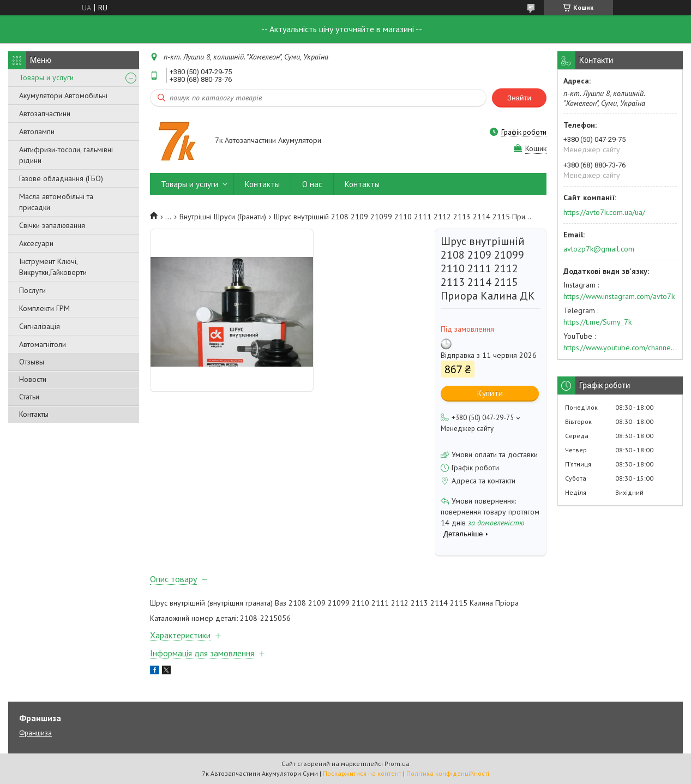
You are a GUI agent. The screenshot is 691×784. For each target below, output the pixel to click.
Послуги (32, 290)
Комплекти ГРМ (44, 308)
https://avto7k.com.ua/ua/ (604, 212)
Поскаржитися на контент (362, 773)
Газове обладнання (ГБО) (61, 178)
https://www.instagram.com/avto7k (619, 296)
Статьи (29, 397)
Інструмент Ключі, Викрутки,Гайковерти (53, 267)
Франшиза (35, 733)
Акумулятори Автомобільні (63, 95)
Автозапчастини (45, 113)
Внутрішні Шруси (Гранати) (223, 217)
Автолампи (37, 131)
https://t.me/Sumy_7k (597, 322)
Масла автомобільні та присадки (56, 202)
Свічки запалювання (52, 225)
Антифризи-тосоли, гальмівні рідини (66, 155)
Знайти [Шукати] (519, 98)
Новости (33, 379)
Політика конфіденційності (448, 773)
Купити (490, 393)
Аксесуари (36, 243)
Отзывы (32, 362)
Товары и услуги (46, 77)
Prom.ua (397, 764)
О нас (312, 184)
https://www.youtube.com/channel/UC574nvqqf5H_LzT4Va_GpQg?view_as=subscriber (620, 348)
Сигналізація (40, 326)
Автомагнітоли (43, 344)
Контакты (34, 414)
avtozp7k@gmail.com (599, 249)
